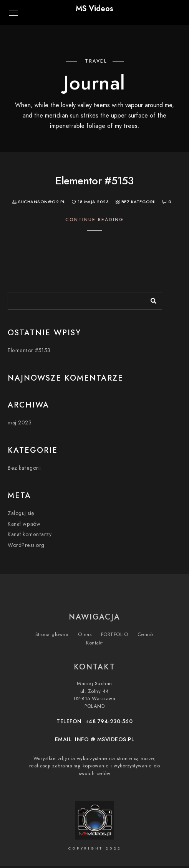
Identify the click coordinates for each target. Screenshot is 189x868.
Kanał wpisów (24, 524)
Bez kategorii (139, 202)
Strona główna (52, 634)
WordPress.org (26, 545)
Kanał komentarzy (30, 534)
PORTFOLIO (115, 634)
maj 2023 (20, 423)
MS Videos (94, 8)
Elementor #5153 (94, 181)
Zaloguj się (21, 513)
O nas (85, 634)
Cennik (146, 634)
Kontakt (94, 643)
